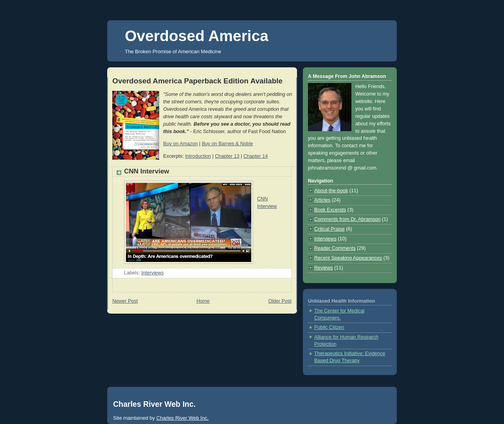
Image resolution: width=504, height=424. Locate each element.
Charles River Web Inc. (183, 418)
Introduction (198, 156)
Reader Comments (335, 248)
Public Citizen (329, 327)
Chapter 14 (256, 156)
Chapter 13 (227, 156)
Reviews (324, 268)
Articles (322, 200)
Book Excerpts (330, 210)
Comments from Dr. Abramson (347, 219)
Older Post (280, 301)
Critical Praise (329, 229)
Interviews (152, 273)
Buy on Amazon (180, 144)
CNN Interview (147, 171)
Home (203, 301)
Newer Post (125, 301)
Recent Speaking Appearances (348, 258)
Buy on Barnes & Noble (228, 144)
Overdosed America (197, 36)
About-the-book (331, 191)
